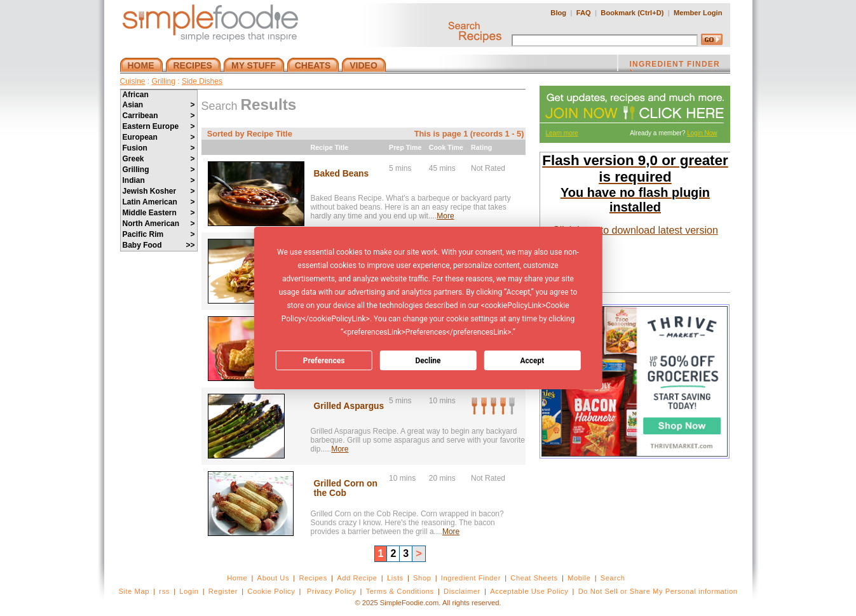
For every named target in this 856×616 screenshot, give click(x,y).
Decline (428, 361)
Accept (532, 361)
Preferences (324, 361)
